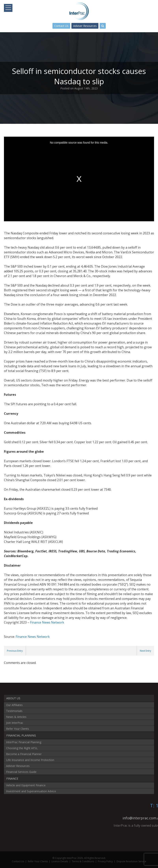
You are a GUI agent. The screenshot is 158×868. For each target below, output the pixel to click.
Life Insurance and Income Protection (30, 760)
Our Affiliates (14, 705)
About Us (13, 698)
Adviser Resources (85, 26)
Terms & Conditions (83, 861)
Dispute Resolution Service (131, 861)
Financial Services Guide (21, 772)
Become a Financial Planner (24, 754)
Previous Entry (15, 651)
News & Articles (16, 717)
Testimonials (14, 711)
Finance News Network (47, 622)
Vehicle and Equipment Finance (26, 785)
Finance (12, 779)
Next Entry (145, 651)
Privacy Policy (105, 861)
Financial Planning (21, 735)
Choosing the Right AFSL (22, 748)
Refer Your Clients (18, 729)
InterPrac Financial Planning (24, 742)
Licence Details (60, 861)
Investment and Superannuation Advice (31, 791)
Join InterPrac (15, 723)
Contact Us (61, 26)
